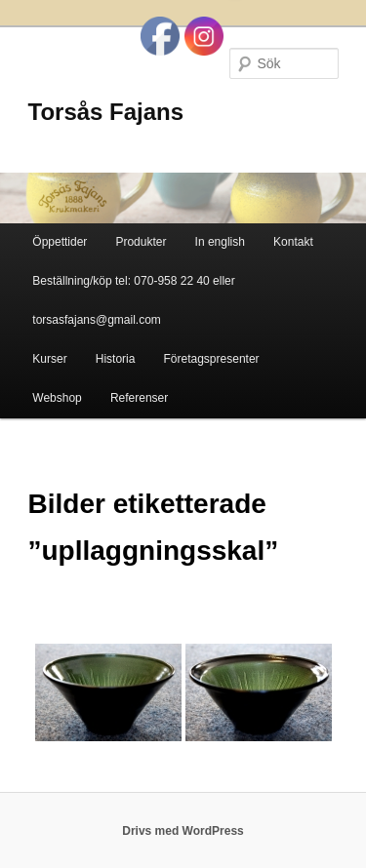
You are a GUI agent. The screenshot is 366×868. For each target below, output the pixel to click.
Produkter (141, 242)
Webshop (57, 398)
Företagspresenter (212, 359)
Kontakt (293, 242)
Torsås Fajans (106, 112)
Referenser (139, 398)
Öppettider (60, 242)
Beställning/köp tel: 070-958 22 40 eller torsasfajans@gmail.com (133, 300)
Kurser (49, 359)
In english (220, 242)
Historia (116, 359)
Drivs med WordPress (183, 831)
